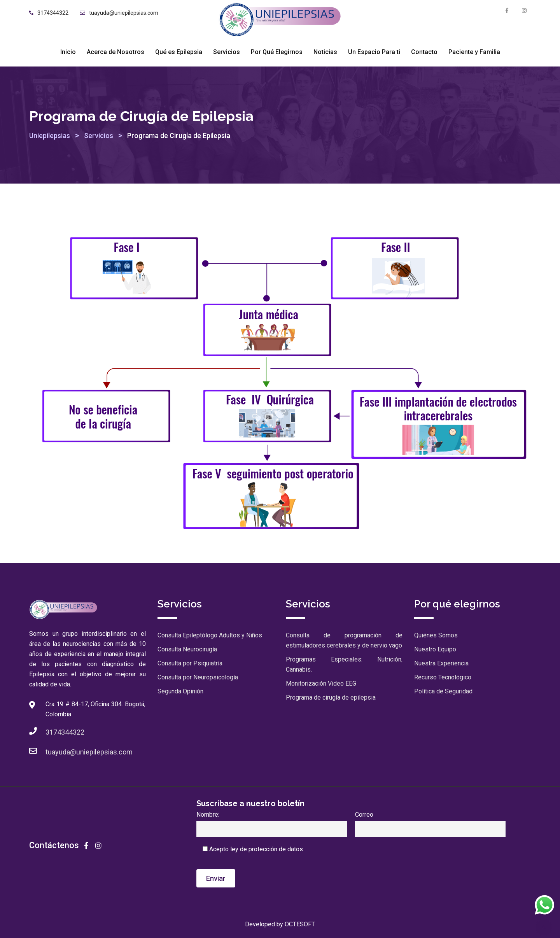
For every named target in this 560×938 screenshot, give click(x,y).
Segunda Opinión (180, 691)
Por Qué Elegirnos (277, 52)
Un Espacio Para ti (374, 52)
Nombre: (272, 822)
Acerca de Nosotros (115, 52)
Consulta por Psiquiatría (190, 663)
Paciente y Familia (474, 52)
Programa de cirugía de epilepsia (331, 697)
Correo (430, 822)
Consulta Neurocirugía (187, 649)
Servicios (227, 52)
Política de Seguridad (443, 691)
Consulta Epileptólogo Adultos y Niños (210, 635)
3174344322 (53, 13)
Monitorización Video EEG (321, 683)
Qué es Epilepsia (179, 52)
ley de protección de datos (267, 849)
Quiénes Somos (436, 635)
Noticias (325, 52)
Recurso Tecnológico (443, 677)
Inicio (68, 52)
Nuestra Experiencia (441, 663)
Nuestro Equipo (435, 649)
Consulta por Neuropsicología (198, 677)
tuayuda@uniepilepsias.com (124, 13)
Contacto (424, 52)
